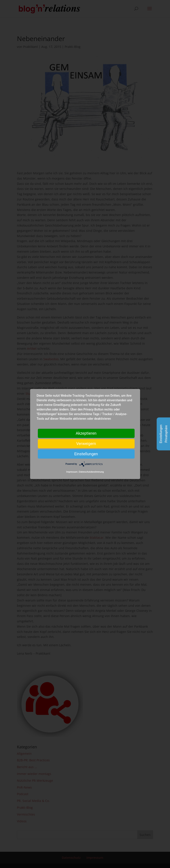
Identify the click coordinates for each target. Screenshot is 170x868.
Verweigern (86, 444)
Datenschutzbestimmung (91, 472)
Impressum (72, 472)
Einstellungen (86, 454)
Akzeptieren (86, 433)
